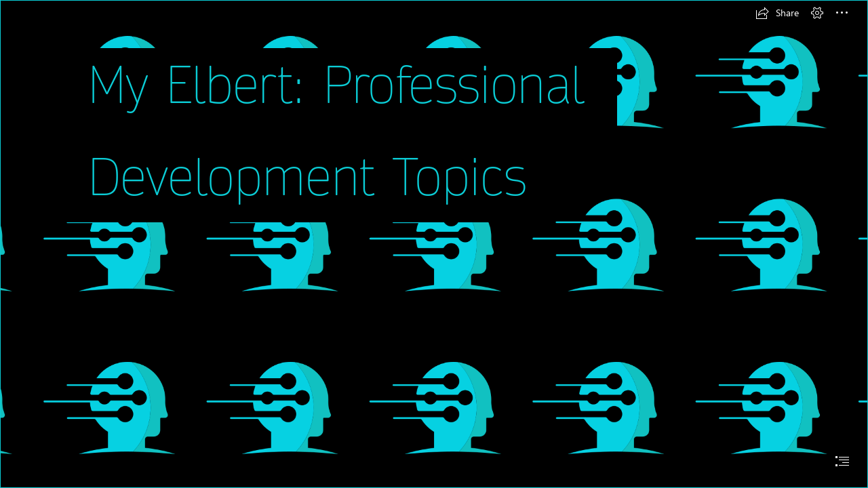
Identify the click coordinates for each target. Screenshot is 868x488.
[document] (434, 244)
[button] (777, 13)
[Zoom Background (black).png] (434, 244)
